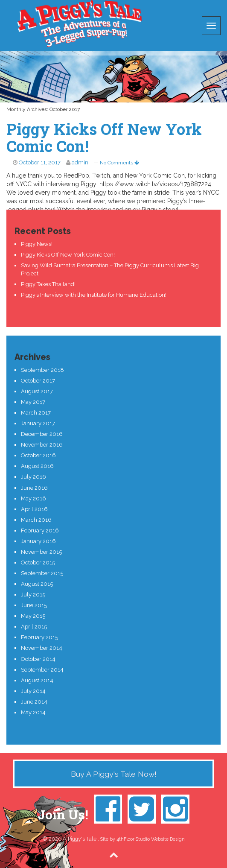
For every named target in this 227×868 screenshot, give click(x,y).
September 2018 (42, 370)
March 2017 (36, 413)
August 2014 (37, 680)
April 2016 (34, 509)
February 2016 (40, 530)
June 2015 (34, 605)
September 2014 (42, 670)
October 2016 (38, 455)
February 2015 (39, 637)
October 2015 (38, 563)
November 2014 (42, 648)
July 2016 (33, 477)
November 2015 (41, 552)
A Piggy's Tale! (79, 23)
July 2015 (33, 595)
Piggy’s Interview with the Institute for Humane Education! (94, 295)
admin (80, 162)
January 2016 (38, 541)
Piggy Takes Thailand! (48, 284)
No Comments (119, 163)
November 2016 (42, 445)
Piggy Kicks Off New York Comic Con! (104, 137)
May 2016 (33, 498)
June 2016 (34, 488)
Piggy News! (37, 244)
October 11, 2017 (40, 162)
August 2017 (37, 391)
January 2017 (38, 423)
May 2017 (33, 402)
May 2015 (33, 616)
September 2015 (42, 573)
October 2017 (38, 381)
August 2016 (37, 466)
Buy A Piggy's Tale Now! (114, 774)
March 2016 (36, 520)
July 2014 (33, 691)
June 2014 (34, 702)
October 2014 (38, 659)
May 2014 (33, 712)
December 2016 (42, 434)
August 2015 (37, 584)
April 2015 (34, 627)
